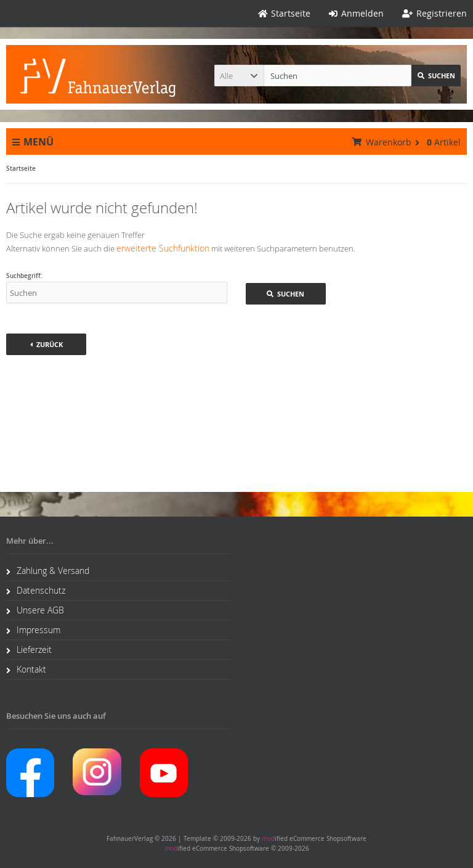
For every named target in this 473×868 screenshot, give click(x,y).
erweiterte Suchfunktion (163, 248)
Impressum (33, 630)
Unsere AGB (35, 610)
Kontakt (26, 669)
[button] (239, 76)
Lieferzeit (29, 649)
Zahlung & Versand (48, 571)
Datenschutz (36, 590)
